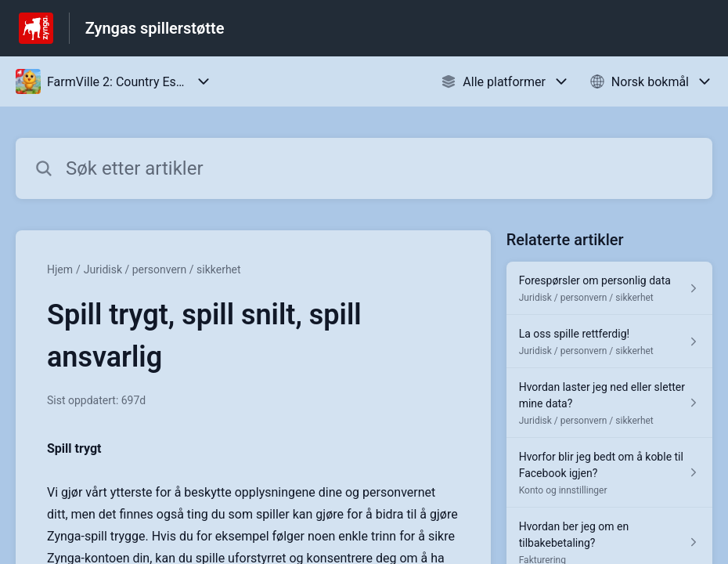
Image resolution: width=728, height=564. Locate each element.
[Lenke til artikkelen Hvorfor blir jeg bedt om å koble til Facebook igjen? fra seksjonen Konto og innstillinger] (609, 473)
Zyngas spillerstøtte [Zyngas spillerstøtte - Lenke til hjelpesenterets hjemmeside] (155, 28)
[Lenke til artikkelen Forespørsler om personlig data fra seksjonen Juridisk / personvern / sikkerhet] (609, 288)
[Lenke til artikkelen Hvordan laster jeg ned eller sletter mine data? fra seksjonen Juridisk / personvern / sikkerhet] (609, 403)
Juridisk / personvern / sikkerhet (162, 269)
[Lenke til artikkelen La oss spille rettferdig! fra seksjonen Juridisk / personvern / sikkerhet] (609, 342)
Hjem (60, 269)
